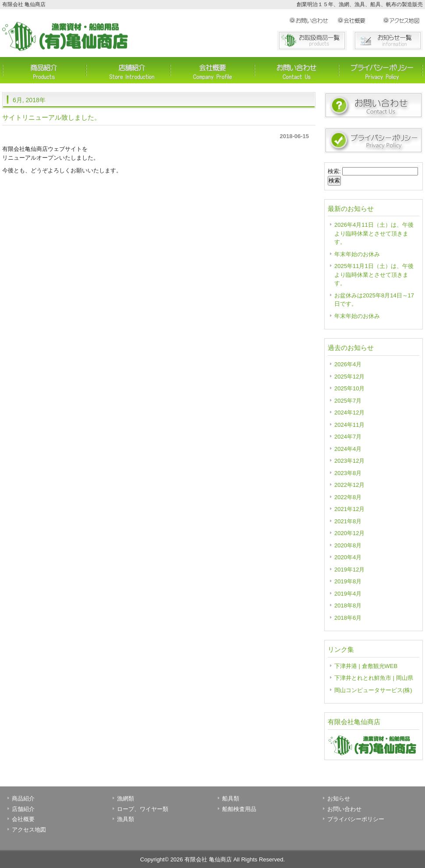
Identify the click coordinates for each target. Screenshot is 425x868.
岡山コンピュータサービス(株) (373, 690)
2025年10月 (349, 388)
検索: (334, 171)
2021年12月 (349, 509)
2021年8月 (348, 521)
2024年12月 (349, 413)
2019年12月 (349, 570)
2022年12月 (349, 485)
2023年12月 (349, 461)
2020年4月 (348, 557)
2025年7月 (348, 401)
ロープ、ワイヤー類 (143, 809)
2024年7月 (348, 437)
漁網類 (126, 798)
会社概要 (360, 21)
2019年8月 (348, 581)
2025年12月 (349, 377)
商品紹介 (44, 70)
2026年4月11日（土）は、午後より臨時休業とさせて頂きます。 (374, 233)
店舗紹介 (128, 70)
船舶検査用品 (239, 809)
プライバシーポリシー (381, 70)
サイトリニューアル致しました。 (51, 117)
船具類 (231, 798)
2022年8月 (348, 497)
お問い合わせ (313, 21)
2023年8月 (348, 473)
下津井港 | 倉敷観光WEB (366, 666)
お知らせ (339, 798)
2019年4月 (348, 594)
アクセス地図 (403, 21)
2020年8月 (348, 545)
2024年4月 (348, 449)
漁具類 (126, 819)
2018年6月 (348, 618)
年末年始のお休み (357, 254)
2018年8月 (348, 605)
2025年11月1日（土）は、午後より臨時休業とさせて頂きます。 (374, 275)
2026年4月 (348, 364)
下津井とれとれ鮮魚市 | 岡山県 (374, 678)
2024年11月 (349, 425)
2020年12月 (349, 533)
